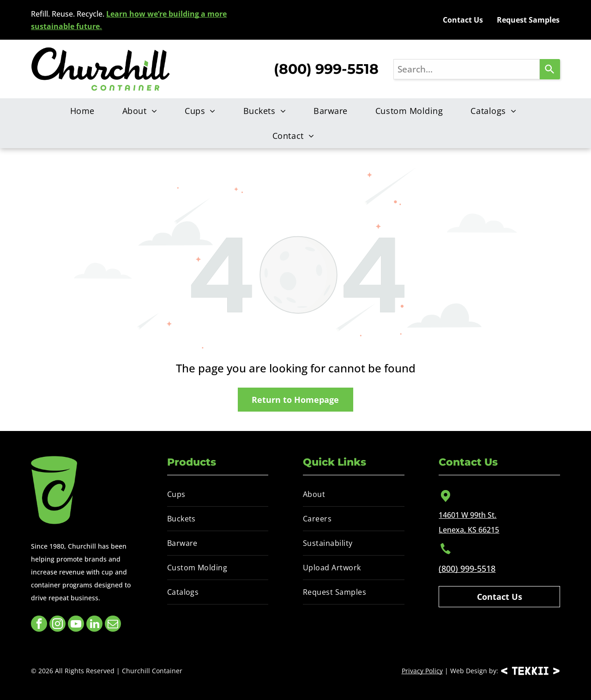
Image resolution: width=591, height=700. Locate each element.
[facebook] (39, 625)
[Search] (550, 69)
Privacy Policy (422, 671)
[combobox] (467, 69)
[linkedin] (94, 625)
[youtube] (76, 625)
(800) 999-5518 (467, 568)
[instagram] (57, 625)
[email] (113, 625)
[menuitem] (85, 111)
